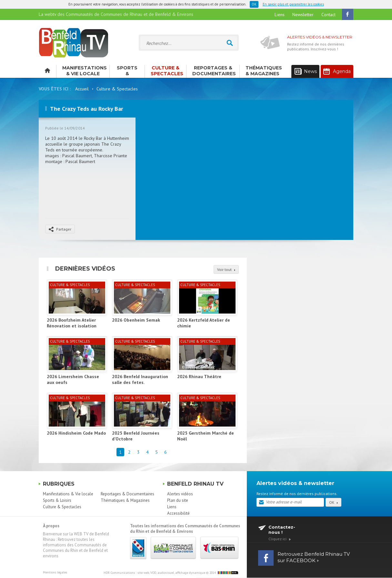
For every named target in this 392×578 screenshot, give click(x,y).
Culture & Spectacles (167, 71)
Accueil (82, 89)
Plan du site (178, 500)
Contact (328, 15)
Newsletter (303, 15)
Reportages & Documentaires (214, 71)
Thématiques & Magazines (264, 71)
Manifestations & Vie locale (85, 71)
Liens (280, 15)
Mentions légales (55, 572)
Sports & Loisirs (127, 71)
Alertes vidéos (180, 494)
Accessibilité (178, 513)
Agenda (337, 71)
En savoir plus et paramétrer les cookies (293, 4)
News (306, 72)
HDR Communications (154, 573)
